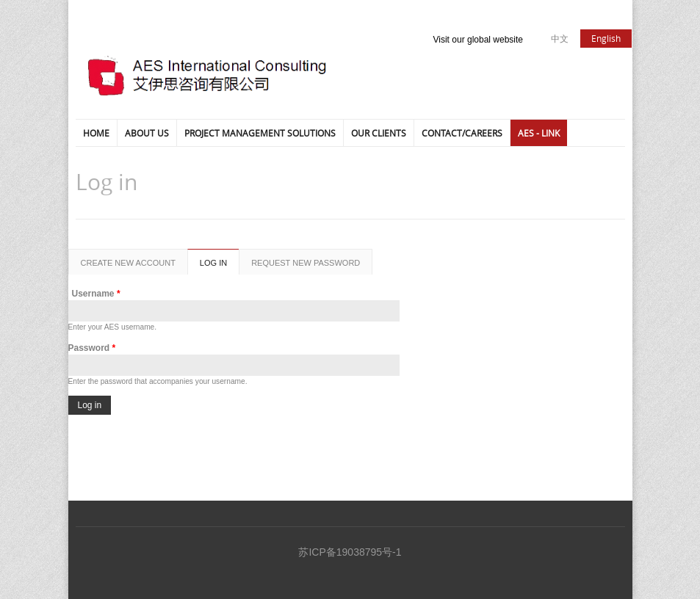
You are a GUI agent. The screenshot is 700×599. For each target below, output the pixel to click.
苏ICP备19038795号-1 (350, 552)
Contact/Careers (462, 133)
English (606, 38)
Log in (219, 267)
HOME (96, 133)
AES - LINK (539, 133)
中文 (560, 38)
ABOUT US (147, 133)
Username (96, 294)
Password (92, 348)
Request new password (306, 263)
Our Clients (379, 133)
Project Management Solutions (260, 133)
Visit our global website (479, 40)
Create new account (128, 263)
